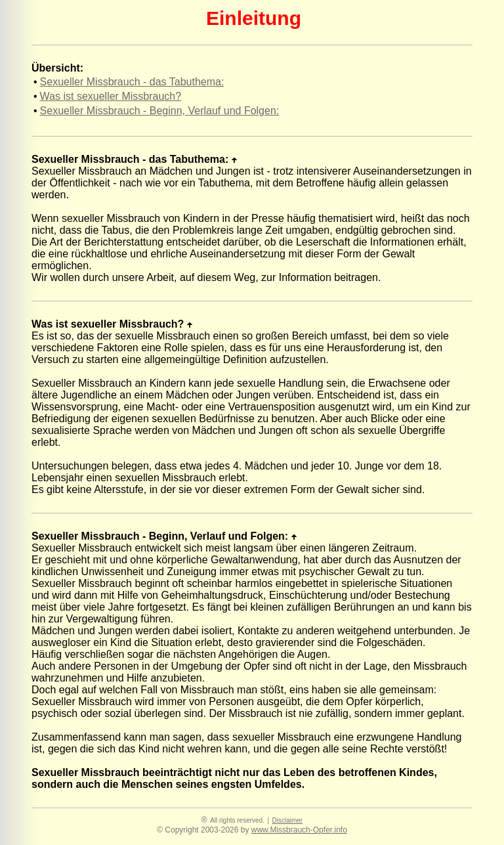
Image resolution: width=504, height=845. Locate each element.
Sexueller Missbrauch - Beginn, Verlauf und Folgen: (160, 111)
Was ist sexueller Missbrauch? (111, 96)
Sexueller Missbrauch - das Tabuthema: (132, 82)
